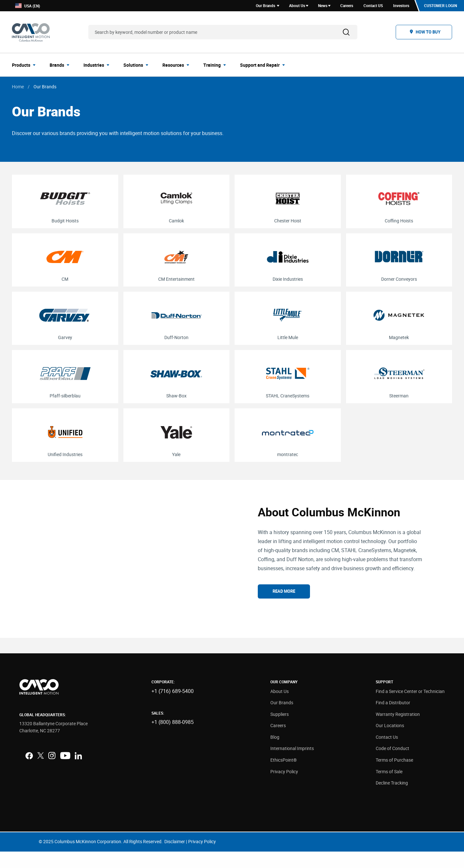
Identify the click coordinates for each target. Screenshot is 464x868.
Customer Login (440, 6)
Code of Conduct (392, 765)
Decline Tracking (392, 799)
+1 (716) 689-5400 (173, 707)
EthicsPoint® (284, 776)
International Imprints (292, 765)
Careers (278, 742)
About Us (280, 707)
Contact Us (387, 753)
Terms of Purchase (394, 776)
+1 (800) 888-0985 (173, 738)
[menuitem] (26, 66)
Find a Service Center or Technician (410, 707)
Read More (284, 600)
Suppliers (280, 730)
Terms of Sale (389, 788)
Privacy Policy (284, 788)
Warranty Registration (398, 730)
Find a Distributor (393, 719)
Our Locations (390, 742)
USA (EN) (28, 6)
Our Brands (282, 719)
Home (18, 88)
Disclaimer (175, 858)
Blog (275, 753)
